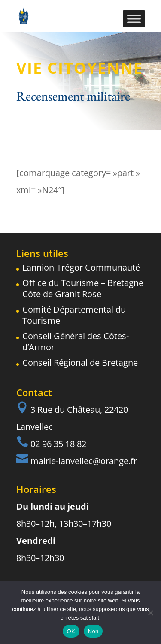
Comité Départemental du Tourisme (74, 315)
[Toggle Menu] (134, 19)
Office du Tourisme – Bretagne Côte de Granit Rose (83, 288)
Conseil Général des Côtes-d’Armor (76, 341)
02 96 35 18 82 (58, 444)
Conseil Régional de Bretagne (80, 362)
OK (71, 631)
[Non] (150, 613)
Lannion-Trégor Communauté (81, 267)
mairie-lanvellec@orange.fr (84, 461)
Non (93, 631)
